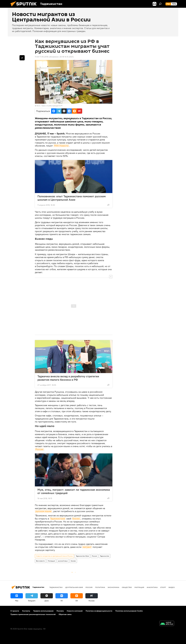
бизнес (76, 519)
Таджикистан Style (82, 556)
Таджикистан (105, 556)
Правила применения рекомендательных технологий (33, 614)
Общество (127, 587)
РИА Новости (61, 146)
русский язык (63, 561)
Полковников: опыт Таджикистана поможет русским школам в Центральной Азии (72, 198)
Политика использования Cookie (129, 611)
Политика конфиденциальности (99, 611)
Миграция (51, 561)
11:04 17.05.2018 (41, 57)
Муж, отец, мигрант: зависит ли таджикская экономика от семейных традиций (74, 491)
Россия (94, 556)
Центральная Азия (74, 587)
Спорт (163, 587)
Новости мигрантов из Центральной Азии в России (54, 556)
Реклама (60, 611)
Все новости (40, 561)
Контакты (26, 611)
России (39, 449)
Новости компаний (75, 611)
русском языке (43, 511)
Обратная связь (65, 614)
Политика (100, 587)
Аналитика (152, 587)
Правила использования (43, 611)
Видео (172, 587)
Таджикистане (58, 519)
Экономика (113, 587)
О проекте (15, 611)
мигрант (87, 547)
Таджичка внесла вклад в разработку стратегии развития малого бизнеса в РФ (68, 378)
